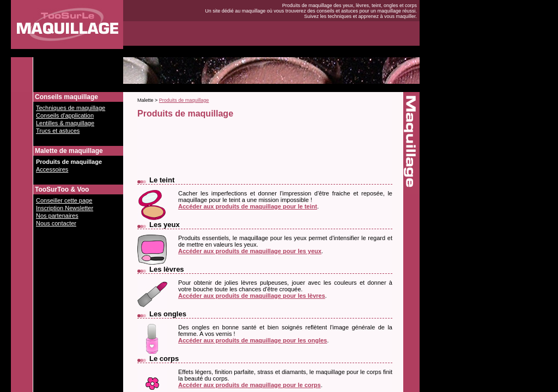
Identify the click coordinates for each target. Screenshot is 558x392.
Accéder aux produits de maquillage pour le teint (248, 206)
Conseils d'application (65, 115)
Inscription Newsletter (65, 208)
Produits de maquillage (69, 162)
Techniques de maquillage (71, 108)
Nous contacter (56, 223)
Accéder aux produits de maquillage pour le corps (250, 385)
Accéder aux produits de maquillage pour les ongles (253, 340)
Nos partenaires (57, 216)
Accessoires (52, 169)
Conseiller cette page (64, 200)
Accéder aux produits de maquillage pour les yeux (250, 251)
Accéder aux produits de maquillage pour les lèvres (252, 296)
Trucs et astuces (58, 131)
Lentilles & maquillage (65, 123)
